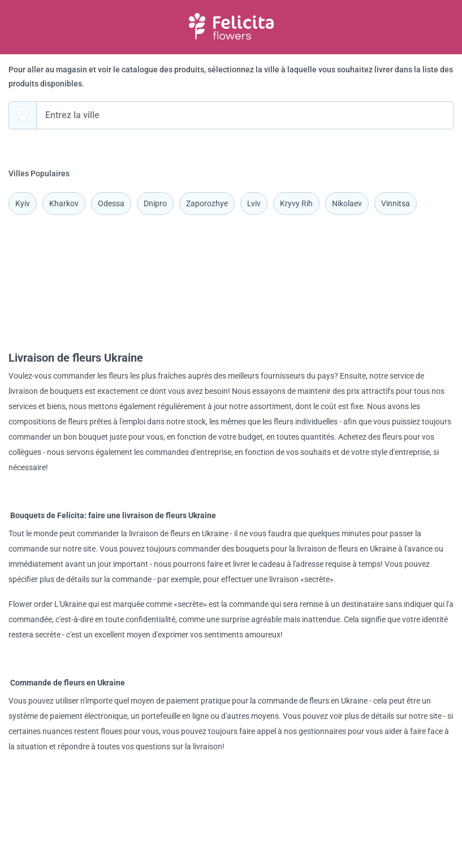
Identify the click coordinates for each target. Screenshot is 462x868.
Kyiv (23, 203)
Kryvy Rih (296, 203)
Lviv (254, 203)
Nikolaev (347, 203)
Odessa (111, 203)
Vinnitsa (396, 203)
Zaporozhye (207, 203)
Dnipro (155, 203)
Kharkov (64, 203)
